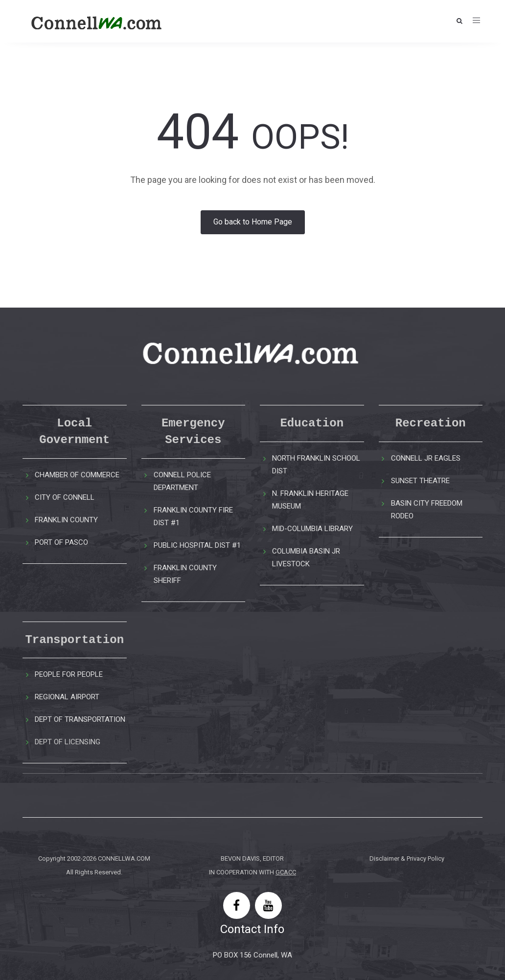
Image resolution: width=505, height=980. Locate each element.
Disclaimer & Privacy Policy (407, 858)
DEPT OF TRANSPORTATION (80, 719)
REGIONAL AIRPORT (67, 697)
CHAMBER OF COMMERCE (77, 475)
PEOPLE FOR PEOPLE (69, 674)
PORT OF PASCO (61, 542)
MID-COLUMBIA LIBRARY (312, 529)
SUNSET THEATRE (420, 481)
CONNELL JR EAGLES (426, 458)
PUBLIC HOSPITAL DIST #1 (197, 545)
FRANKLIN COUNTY (66, 520)
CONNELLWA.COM (124, 858)
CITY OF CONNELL (65, 497)
